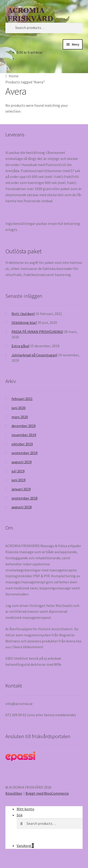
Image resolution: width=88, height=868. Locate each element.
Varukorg (25, 846)
